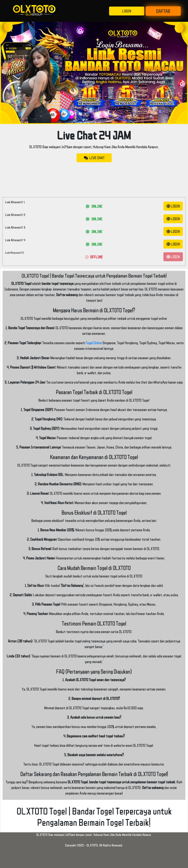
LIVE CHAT (94, 158)
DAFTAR (163, 11)
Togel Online (94, 343)
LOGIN (127, 11)
